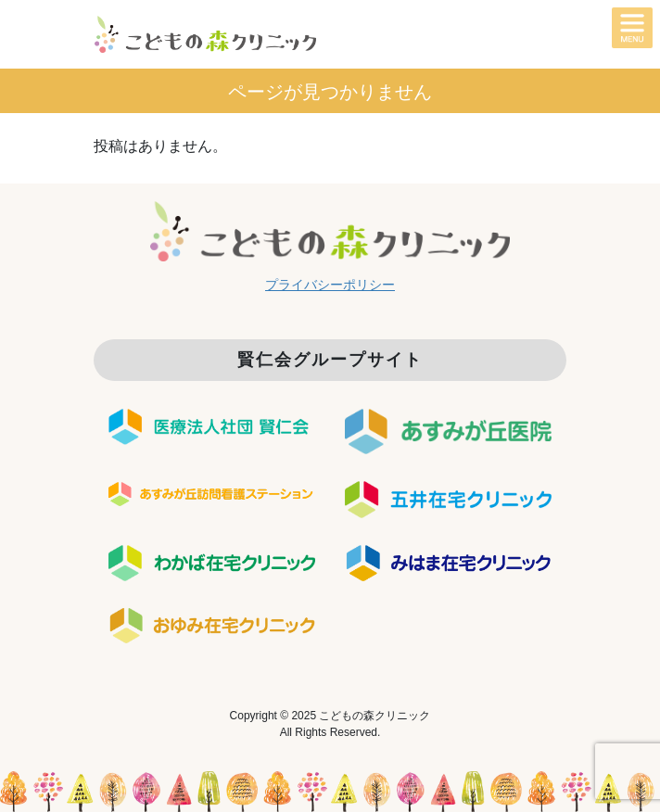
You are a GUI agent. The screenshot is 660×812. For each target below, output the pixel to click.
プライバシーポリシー (330, 285)
